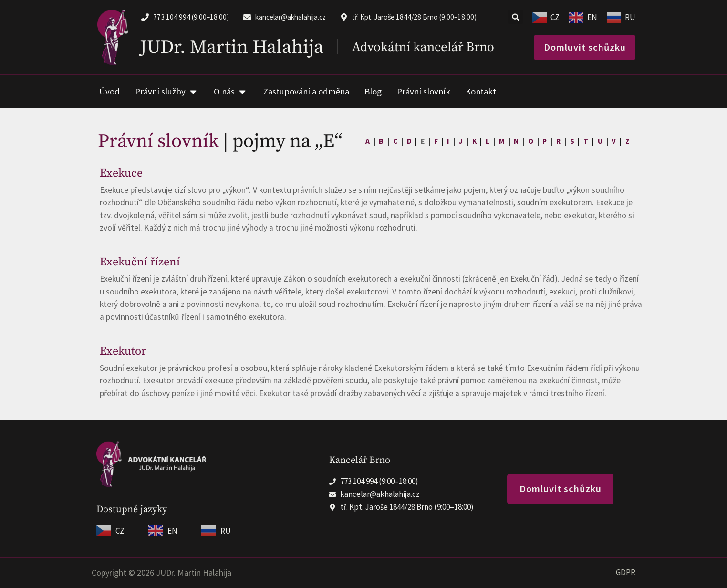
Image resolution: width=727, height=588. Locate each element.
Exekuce (121, 173)
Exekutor (123, 351)
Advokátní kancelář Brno (423, 47)
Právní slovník (158, 141)
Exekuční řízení (140, 262)
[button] (515, 17)
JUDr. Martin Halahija (232, 47)
